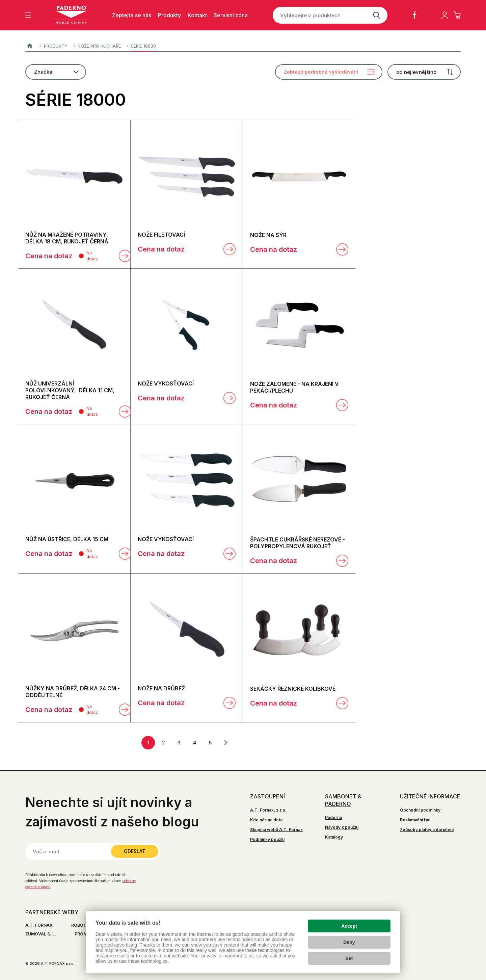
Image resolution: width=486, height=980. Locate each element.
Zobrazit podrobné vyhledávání (321, 72)
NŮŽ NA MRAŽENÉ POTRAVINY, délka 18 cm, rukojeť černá (67, 238)
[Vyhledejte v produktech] (319, 15)
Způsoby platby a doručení (427, 830)
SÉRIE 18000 (143, 46)
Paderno (30, 46)
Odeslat (135, 851)
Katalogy (334, 837)
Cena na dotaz (49, 256)
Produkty (56, 46)
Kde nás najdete (266, 820)
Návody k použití (342, 827)
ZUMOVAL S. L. (41, 934)
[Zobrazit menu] (28, 15)
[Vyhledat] (376, 15)
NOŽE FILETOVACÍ (161, 235)
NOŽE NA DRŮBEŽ (161, 688)
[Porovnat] (108, 256)
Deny (349, 942)
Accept (349, 926)
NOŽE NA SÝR (268, 235)
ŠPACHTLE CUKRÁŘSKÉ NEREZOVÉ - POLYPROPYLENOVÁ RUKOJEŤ (298, 543)
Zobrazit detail (125, 256)
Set (349, 958)
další (226, 743)
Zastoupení (267, 796)
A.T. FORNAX (39, 925)
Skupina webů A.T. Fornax (276, 830)
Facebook (414, 15)
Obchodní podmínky (420, 810)
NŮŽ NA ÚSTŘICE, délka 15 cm (67, 539)
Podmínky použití (267, 839)
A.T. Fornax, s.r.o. (268, 810)
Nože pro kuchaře (99, 46)
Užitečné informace (430, 796)
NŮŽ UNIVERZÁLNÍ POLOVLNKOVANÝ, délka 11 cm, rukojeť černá (70, 390)
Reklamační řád (415, 820)
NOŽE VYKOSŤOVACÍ (166, 383)
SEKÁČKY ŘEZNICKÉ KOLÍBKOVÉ (293, 689)
